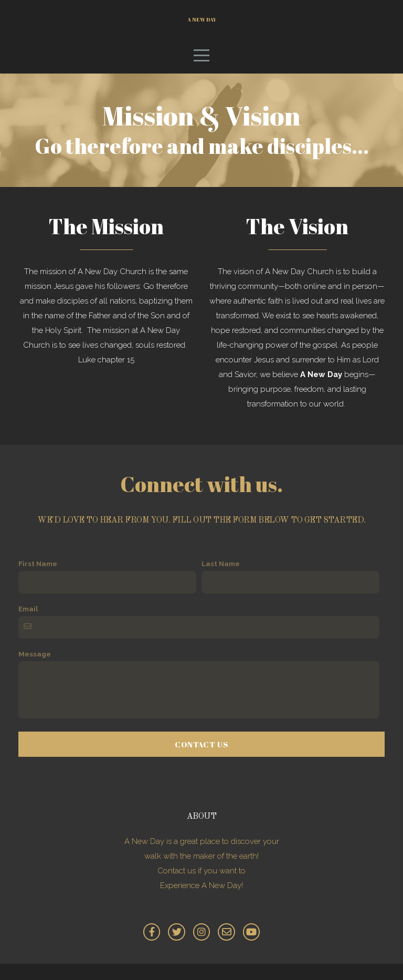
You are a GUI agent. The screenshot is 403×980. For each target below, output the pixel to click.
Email (28, 625)
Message (35, 670)
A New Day (202, 27)
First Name (38, 580)
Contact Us (201, 760)
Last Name (221, 580)
